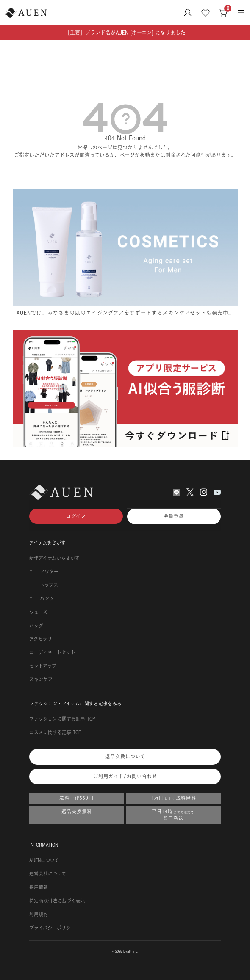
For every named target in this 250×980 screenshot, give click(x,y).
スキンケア (41, 680)
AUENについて (44, 860)
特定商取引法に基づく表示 (57, 901)
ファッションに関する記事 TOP (62, 719)
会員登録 (174, 516)
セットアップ (43, 666)
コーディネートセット (52, 652)
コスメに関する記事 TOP (55, 732)
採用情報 (39, 887)
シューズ (38, 612)
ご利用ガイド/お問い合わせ (125, 776)
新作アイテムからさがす (54, 558)
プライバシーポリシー (52, 928)
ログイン (76, 516)
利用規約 (39, 914)
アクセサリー (43, 639)
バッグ (36, 626)
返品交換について (125, 757)
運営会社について (48, 874)
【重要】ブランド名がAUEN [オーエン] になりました (125, 33)
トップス (49, 585)
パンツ (47, 599)
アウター (49, 572)
